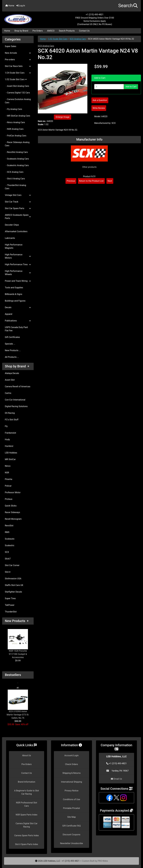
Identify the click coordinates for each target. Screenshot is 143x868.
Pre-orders (18, 60)
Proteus (9, 499)
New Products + (17, 621)
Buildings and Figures (15, 301)
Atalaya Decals (12, 373)
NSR (7, 473)
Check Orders (72, 764)
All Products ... (12, 357)
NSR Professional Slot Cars (27, 804)
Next (110, 181)
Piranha (9, 479)
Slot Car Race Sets (18, 66)
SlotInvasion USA (13, 579)
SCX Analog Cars (78, 39)
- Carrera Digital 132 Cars (17, 93)
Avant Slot (10, 380)
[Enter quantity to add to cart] (109, 87)
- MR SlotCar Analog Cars (17, 116)
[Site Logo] (25, 18)
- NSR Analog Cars (14, 129)
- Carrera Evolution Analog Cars (18, 101)
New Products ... (13, 350)
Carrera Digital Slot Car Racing (27, 825)
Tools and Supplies (14, 288)
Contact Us (84, 31)
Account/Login (71, 755)
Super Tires (10, 598)
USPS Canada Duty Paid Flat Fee (16, 329)
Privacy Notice (71, 791)
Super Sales (11, 46)
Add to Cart (131, 87)
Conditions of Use (71, 799)
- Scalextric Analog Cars (17, 165)
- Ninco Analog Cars (15, 122)
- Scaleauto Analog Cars (17, 159)
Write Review (99, 108)
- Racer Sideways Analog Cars (17, 144)
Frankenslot (10, 433)
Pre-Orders (38, 31)
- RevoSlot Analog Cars (16, 152)
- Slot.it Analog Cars (15, 179)
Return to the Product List (91, 181)
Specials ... (10, 344)
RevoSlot (9, 526)
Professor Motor (13, 492)
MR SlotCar (10, 459)
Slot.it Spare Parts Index (27, 844)
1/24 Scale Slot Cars (18, 73)
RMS (7, 532)
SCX (7, 552)
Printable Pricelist (71, 808)
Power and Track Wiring (18, 281)
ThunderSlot (11, 612)
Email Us (116, 779)
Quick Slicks (11, 506)
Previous (71, 181)
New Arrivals (18, 53)
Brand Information (27, 782)
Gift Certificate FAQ (72, 826)
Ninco (8, 466)
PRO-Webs (103, 861)
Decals (18, 307)
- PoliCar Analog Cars (16, 136)
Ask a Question (100, 100)
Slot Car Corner (12, 565)
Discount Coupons (71, 835)
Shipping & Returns (71, 773)
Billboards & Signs (14, 294)
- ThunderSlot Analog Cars (15, 187)
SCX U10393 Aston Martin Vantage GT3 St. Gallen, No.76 (18, 704)
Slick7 (8, 559)
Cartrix (8, 393)
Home (10, 6)
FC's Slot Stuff (12, 420)
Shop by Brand (21, 31)
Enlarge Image (63, 117)
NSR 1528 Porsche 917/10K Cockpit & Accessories (18, 644)
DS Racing (10, 413)
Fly (6, 426)
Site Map (71, 817)
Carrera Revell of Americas (18, 386)
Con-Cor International (15, 400)
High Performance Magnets (14, 246)
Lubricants (10, 238)
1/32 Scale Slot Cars (58, 39)
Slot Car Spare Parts (18, 208)
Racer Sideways (12, 512)
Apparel (9, 314)
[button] (128, 6)
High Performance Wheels (18, 273)
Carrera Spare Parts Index (27, 835)
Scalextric (10, 545)
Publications (18, 321)
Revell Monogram (13, 519)
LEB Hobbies (11, 453)
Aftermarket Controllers (16, 231)
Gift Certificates (12, 337)
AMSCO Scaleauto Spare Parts (18, 217)
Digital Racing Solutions (16, 406)
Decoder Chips (12, 225)
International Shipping (71, 782)
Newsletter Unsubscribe (72, 843)
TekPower (10, 605)
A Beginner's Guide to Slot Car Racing (27, 792)
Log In (21, 6)
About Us (27, 755)
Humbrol (9, 446)
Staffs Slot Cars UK (14, 585)
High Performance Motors (18, 256)
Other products (89, 167)
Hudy (7, 439)
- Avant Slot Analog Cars (17, 86)
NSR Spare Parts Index (26, 815)
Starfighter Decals (13, 592)
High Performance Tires (18, 264)
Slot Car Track (18, 202)
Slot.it (8, 572)
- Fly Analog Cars (13, 109)
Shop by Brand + (17, 366)
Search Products (67, 31)
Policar (8, 486)
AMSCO (51, 31)
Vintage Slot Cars (18, 195)
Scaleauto (10, 539)
